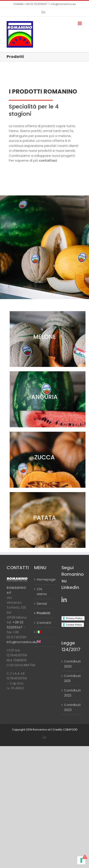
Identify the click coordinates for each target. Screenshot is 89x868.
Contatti (44, 623)
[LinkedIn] (64, 599)
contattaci (48, 160)
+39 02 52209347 (36, 4)
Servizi (42, 604)
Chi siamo (42, 592)
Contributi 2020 (72, 664)
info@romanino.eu (63, 4)
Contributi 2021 (72, 678)
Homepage (45, 579)
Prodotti (44, 613)
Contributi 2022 (72, 693)
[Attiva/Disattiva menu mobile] (80, 23)
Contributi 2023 (72, 707)
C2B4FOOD (70, 730)
